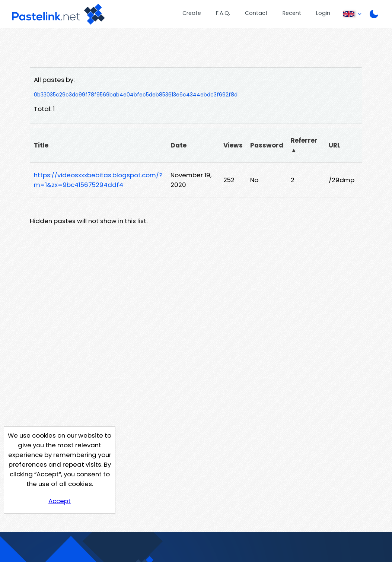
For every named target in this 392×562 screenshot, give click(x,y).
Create (192, 13)
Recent (292, 13)
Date (179, 145)
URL (334, 145)
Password (267, 145)
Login (323, 13)
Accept (60, 501)
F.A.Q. (223, 13)
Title (41, 145)
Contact (256, 13)
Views (233, 145)
